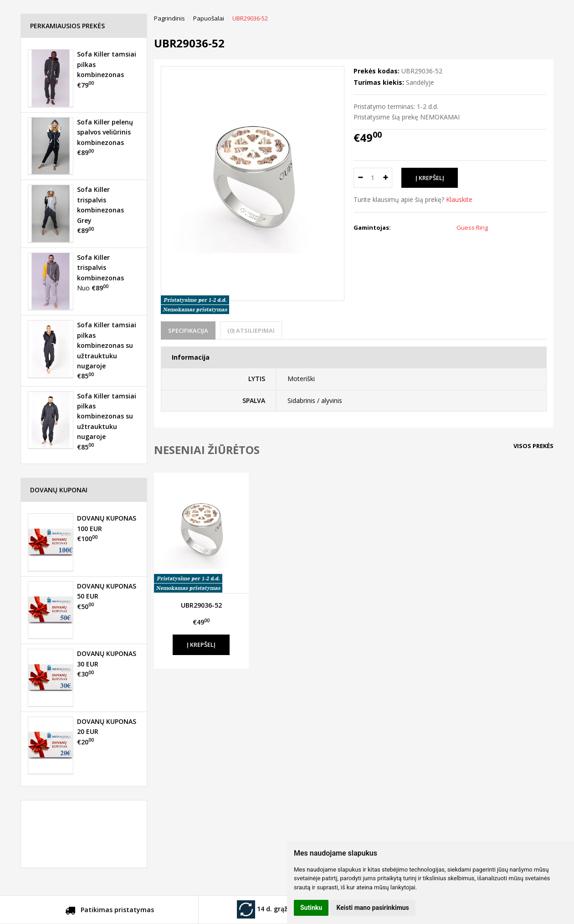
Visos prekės (533, 446)
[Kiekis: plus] (386, 178)
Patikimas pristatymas (110, 911)
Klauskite (459, 199)
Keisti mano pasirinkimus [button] (373, 908)
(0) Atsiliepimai (251, 330)
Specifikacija (188, 330)
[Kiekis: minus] (360, 178)
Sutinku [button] (311, 908)
